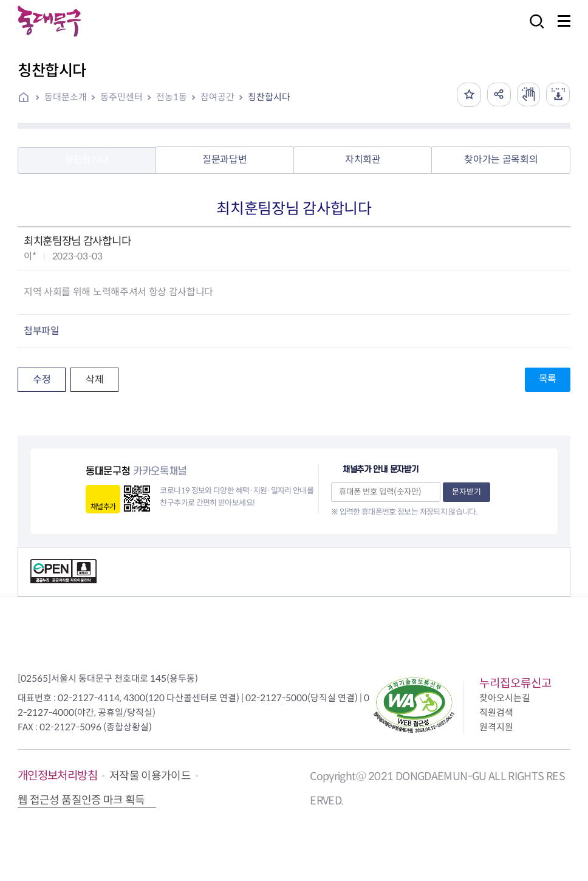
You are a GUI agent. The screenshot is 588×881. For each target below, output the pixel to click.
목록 (548, 379)
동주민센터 (121, 97)
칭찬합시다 (269, 97)
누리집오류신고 (515, 683)
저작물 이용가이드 (150, 776)
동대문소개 (66, 97)
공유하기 (497, 95)
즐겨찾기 (467, 95)
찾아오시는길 (505, 698)
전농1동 (172, 97)
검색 (533, 29)
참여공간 (217, 97)
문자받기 (467, 492)
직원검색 (496, 712)
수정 (42, 379)
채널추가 (103, 506)
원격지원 (496, 727)
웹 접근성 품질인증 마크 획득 (81, 800)
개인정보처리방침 (57, 776)
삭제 (94, 379)
